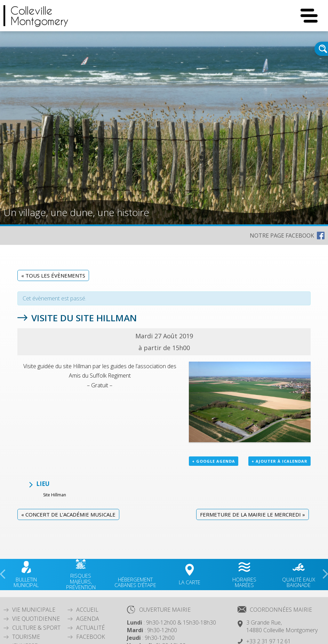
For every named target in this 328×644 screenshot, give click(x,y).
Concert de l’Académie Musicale (68, 514)
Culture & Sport (36, 628)
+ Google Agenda (214, 461)
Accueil (87, 610)
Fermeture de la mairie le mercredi (253, 514)
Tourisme (26, 637)
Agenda (88, 619)
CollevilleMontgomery (39, 16)
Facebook (91, 637)
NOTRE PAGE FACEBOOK (282, 236)
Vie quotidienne (36, 619)
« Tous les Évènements (53, 275)
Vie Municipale (34, 610)
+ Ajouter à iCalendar (279, 461)
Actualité (90, 628)
